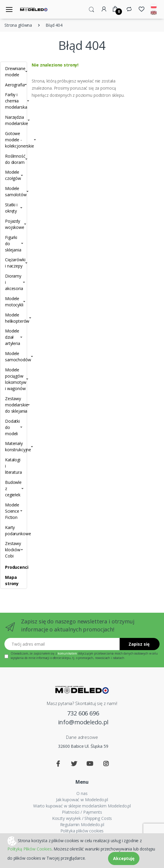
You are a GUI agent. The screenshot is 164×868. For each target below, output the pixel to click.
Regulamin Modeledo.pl (82, 825)
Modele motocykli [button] (14, 302)
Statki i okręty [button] (11, 208)
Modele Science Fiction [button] (12, 511)
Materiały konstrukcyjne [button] (14, 446)
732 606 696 (83, 713)
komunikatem (67, 653)
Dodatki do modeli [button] (12, 427)
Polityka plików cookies (82, 831)
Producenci (14, 567)
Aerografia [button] (14, 85)
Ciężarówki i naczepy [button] (14, 263)
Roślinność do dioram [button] (14, 159)
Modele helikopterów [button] (14, 318)
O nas (82, 793)
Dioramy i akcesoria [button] (14, 282)
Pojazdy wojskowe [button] (14, 224)
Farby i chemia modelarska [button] (14, 101)
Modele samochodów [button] (14, 357)
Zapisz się (139, 644)
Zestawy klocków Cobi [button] (13, 550)
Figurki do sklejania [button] (13, 244)
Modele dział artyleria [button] (13, 337)
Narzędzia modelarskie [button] (14, 120)
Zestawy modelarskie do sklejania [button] (14, 405)
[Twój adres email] (62, 644)
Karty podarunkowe (14, 530)
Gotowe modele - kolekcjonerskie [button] (14, 140)
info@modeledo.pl (83, 722)
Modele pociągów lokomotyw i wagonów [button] (14, 379)
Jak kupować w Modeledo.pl (82, 800)
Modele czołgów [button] (13, 175)
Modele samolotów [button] (14, 191)
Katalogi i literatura (13, 466)
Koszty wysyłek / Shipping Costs (82, 818)
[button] (91, 9)
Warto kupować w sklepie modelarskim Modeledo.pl (82, 806)
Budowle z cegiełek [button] (13, 488)
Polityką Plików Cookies (30, 849)
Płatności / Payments (82, 812)
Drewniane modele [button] (14, 72)
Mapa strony (12, 580)
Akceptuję (124, 858)
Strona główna (18, 25)
